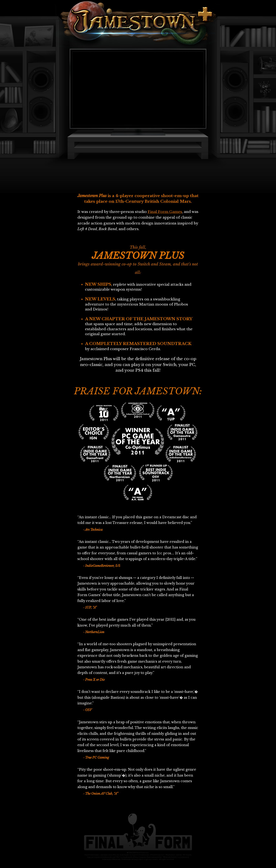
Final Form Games (165, 212)
